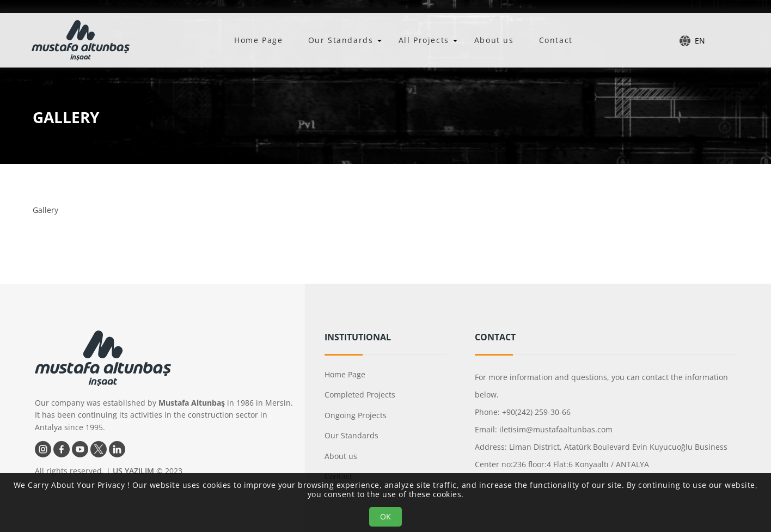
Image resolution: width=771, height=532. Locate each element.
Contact (556, 40)
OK (385, 516)
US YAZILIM (133, 471)
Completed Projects (360, 395)
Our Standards (341, 40)
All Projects (424, 40)
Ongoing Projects (356, 415)
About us (494, 40)
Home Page (258, 40)
